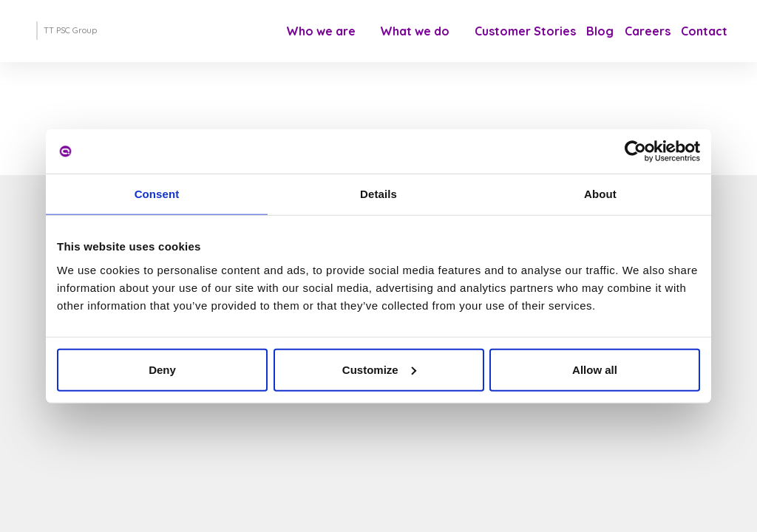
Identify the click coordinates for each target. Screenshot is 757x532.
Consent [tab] (157, 194)
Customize (379, 369)
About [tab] (600, 194)
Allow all (595, 369)
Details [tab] (378, 194)
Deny (162, 369)
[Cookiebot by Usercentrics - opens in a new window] (635, 151)
